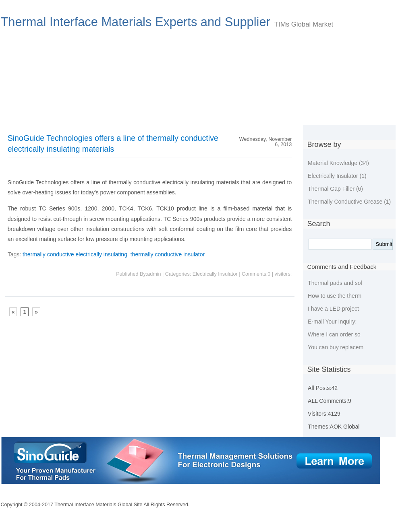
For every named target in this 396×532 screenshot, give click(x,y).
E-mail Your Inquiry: (332, 322)
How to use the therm (335, 296)
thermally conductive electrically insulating (75, 254)
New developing (151, 113)
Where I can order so (334, 334)
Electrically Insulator (337, 176)
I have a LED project (333, 309)
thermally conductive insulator (168, 254)
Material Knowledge (338, 163)
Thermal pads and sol (335, 283)
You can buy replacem (336, 347)
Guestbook (282, 113)
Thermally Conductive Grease (349, 202)
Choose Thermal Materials (78, 113)
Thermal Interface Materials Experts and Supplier (136, 22)
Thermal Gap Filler (335, 189)
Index (18, 113)
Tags (322, 113)
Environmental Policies (220, 113)
